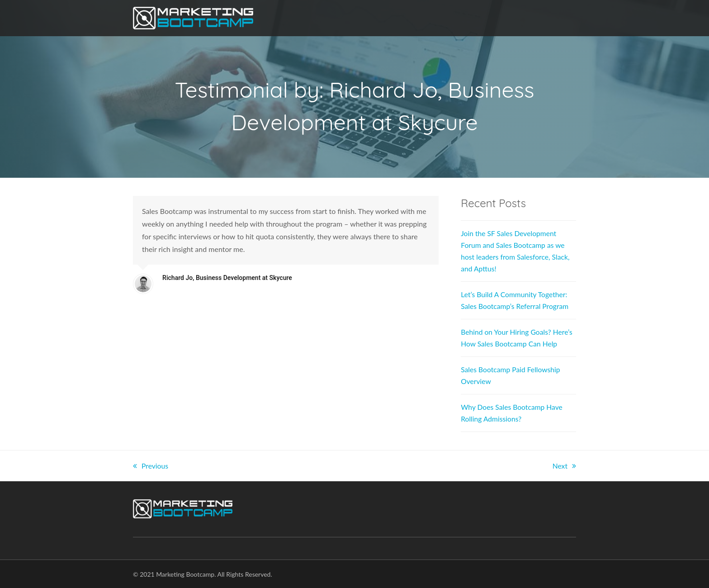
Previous (151, 466)
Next (564, 466)
